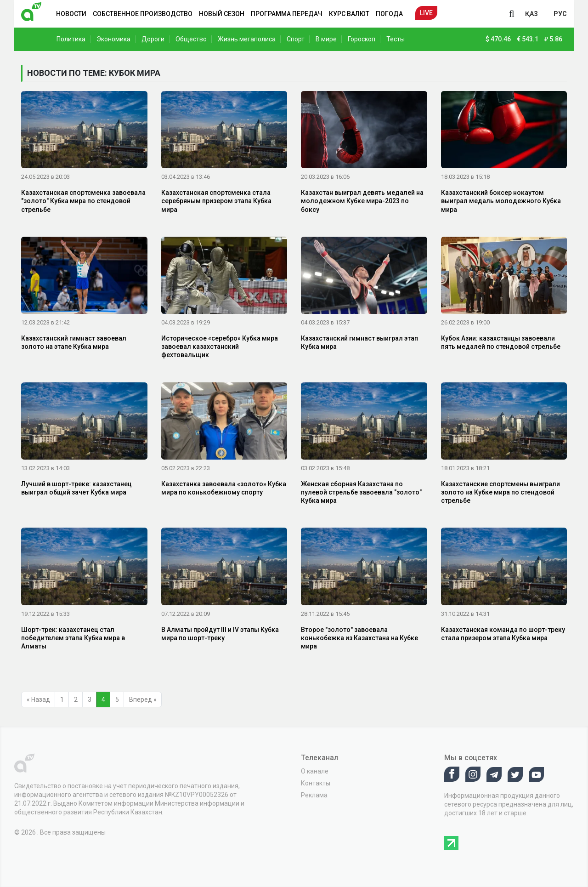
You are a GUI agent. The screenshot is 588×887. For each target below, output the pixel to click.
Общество (191, 39)
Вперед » (143, 699)
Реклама (314, 795)
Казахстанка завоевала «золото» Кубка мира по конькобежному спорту (224, 488)
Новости (71, 14)
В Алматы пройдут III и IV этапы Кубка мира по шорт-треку (220, 634)
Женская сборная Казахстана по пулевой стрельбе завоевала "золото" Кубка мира (361, 492)
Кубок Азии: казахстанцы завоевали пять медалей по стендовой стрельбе (501, 342)
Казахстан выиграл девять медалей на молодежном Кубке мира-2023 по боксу (362, 201)
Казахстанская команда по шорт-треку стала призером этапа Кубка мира (503, 634)
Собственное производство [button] (143, 14)
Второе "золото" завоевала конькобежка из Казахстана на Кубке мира (359, 638)
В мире (326, 39)
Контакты (316, 783)
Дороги (153, 39)
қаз (531, 14)
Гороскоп (362, 39)
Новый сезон (222, 14)
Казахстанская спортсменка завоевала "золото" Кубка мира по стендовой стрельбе (83, 201)
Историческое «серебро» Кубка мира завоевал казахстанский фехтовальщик (220, 347)
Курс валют (349, 14)
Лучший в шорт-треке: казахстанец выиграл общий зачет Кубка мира (76, 488)
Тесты (396, 39)
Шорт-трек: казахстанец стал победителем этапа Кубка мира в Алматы (73, 638)
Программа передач (287, 14)
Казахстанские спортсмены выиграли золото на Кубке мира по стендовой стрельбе (500, 492)
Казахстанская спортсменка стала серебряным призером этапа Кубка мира (216, 201)
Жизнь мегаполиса (247, 39)
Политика (71, 39)
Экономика (113, 39)
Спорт (296, 39)
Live (426, 13)
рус (560, 14)
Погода (389, 14)
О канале (315, 771)
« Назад (38, 699)
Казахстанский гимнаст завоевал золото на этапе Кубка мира (74, 342)
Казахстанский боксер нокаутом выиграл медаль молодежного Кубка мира (501, 201)
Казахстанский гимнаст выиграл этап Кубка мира (359, 342)
